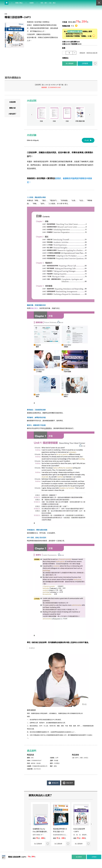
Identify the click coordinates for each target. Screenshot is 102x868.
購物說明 (82, 53)
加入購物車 (68, 64)
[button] (90, 115)
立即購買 (85, 63)
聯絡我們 (70, 783)
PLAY (87, 140)
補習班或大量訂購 (92, 53)
